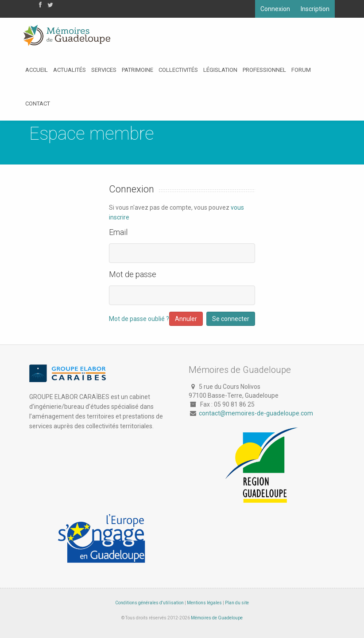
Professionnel (264, 70)
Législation (220, 70)
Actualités (70, 70)
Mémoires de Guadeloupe (217, 618)
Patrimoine (137, 70)
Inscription (315, 9)
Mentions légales (204, 603)
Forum (301, 70)
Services (104, 70)
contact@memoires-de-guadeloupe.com (256, 413)
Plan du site (237, 603)
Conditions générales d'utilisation (149, 603)
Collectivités (178, 70)
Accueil (37, 70)
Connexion (275, 9)
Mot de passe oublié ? (139, 319)
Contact (38, 104)
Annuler (186, 319)
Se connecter (231, 319)
